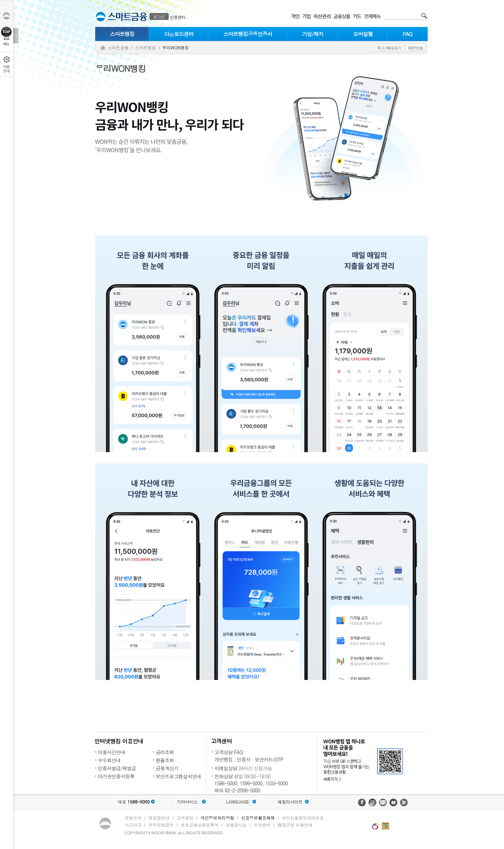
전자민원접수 (161, 825)
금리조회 (165, 752)
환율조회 (165, 760)
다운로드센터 (179, 34)
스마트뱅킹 (122, 34)
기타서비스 (187, 802)
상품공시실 (236, 825)
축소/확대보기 (389, 48)
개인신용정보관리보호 (303, 818)
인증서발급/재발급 (117, 768)
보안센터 (262, 825)
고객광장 (185, 818)
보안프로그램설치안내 (178, 776)
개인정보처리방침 (217, 818)
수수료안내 (109, 760)
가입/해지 (313, 34)
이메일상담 (226, 768)
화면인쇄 (415, 48)
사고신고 (133, 825)
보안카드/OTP (269, 759)
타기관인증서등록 (116, 776)
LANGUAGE (237, 802)
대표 (134, 802)
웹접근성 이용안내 (295, 825)
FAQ (407, 34)
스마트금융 (118, 47)
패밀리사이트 (290, 802)
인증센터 (178, 17)
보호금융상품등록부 (199, 825)
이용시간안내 (112, 752)
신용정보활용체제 (258, 818)
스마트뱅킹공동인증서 (248, 34)
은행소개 (133, 818)
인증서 (244, 759)
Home (103, 48)
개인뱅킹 (224, 759)
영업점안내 (159, 818)
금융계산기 (167, 768)
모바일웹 (363, 34)
